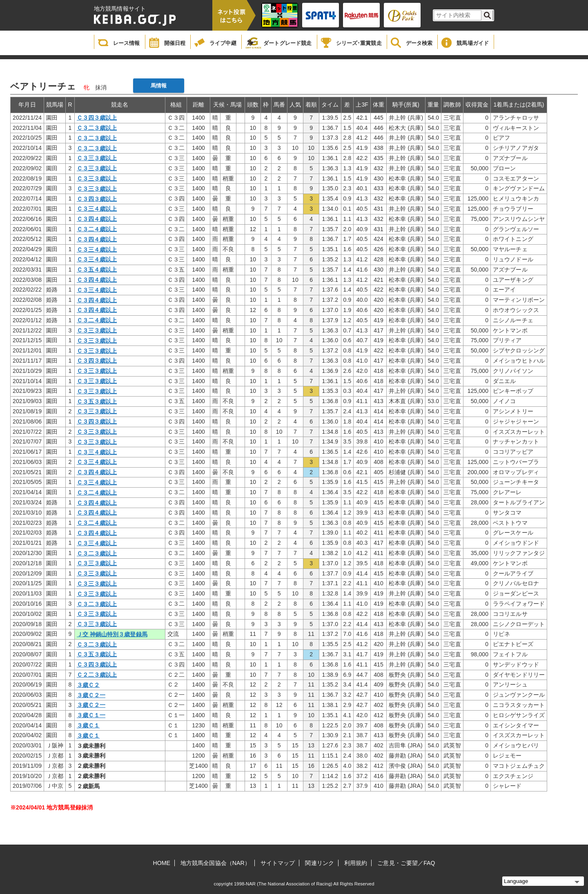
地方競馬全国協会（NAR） (215, 863)
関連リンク (320, 863)
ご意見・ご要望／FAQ (406, 863)
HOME (162, 863)
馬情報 (159, 86)
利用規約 (356, 863)
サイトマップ (278, 863)
